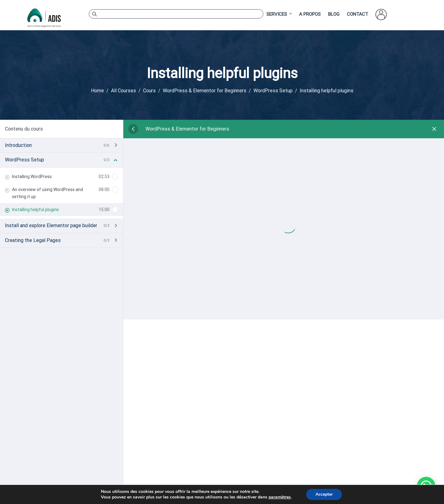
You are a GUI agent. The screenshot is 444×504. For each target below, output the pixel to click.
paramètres (280, 497)
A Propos (310, 14)
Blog (334, 14)
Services (280, 14)
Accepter (324, 494)
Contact (358, 14)
